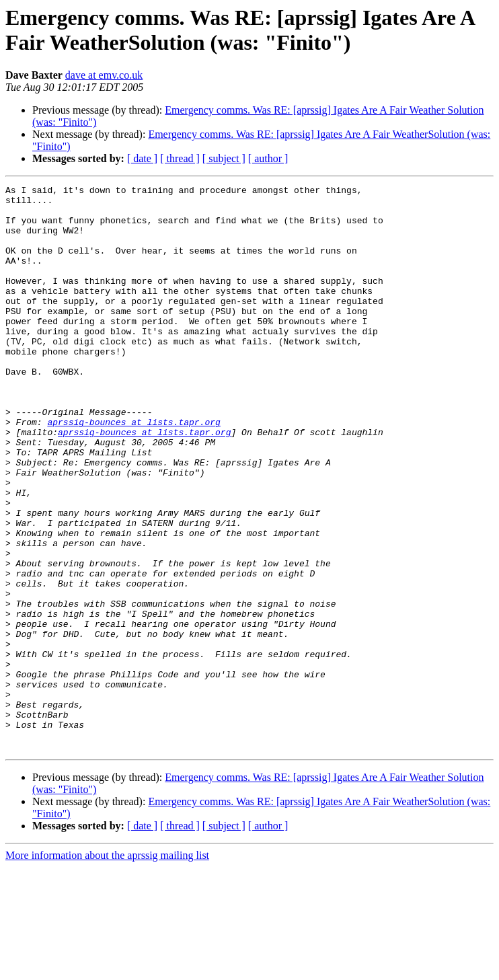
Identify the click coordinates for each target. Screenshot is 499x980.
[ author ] (268, 158)
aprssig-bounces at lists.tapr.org (133, 470)
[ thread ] (180, 158)
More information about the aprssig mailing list (107, 968)
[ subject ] (224, 158)
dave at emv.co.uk (104, 75)
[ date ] (142, 158)
